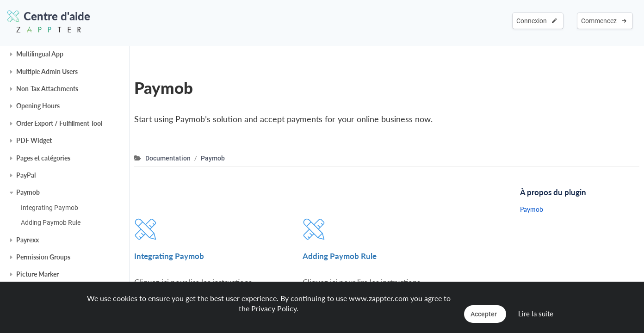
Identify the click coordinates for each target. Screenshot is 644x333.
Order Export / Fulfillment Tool (59, 123)
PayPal (26, 175)
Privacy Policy (274, 308)
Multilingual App (40, 54)
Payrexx (28, 240)
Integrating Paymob (50, 208)
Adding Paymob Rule (51, 222)
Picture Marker (37, 274)
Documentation (168, 158)
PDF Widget (34, 140)
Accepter (484, 314)
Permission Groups (43, 257)
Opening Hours (38, 106)
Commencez (604, 21)
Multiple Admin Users (47, 71)
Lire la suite (536, 314)
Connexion (537, 21)
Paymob (28, 192)
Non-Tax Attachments (47, 89)
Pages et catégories (43, 158)
